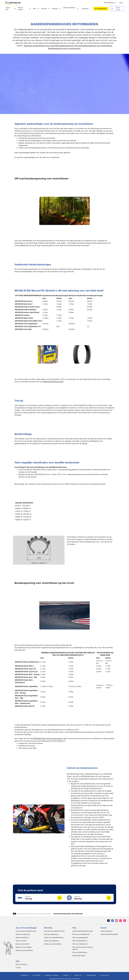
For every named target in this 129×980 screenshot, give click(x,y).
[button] (40, 898)
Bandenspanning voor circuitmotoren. (64, 48)
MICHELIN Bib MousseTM (54, 382)
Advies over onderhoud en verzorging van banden (34, 914)
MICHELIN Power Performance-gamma (48, 738)
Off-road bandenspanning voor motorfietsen (93, 46)
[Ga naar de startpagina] (13, 3)
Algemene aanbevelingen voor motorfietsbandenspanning (49, 46)
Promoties (85, 9)
